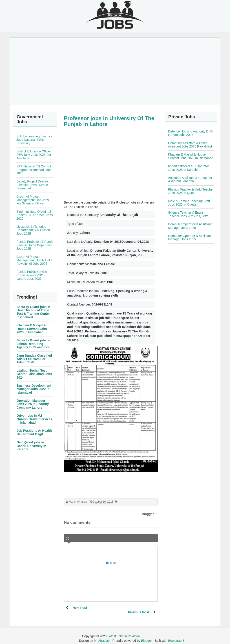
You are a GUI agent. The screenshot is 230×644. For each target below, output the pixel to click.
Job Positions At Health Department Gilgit (34, 432)
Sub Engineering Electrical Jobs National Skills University (35, 140)
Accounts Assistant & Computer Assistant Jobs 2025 (190, 179)
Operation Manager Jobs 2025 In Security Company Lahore (33, 404)
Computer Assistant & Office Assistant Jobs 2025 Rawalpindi (190, 145)
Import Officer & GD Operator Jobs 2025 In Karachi (188, 168)
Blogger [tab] (148, 514)
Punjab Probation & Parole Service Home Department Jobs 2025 (35, 245)
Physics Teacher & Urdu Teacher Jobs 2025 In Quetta (191, 191)
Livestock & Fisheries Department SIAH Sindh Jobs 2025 (33, 230)
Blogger (146, 636)
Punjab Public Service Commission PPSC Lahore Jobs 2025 (32, 275)
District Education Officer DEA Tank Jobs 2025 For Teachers (34, 155)
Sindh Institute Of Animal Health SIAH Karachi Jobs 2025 (35, 215)
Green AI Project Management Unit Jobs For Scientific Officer (33, 200)
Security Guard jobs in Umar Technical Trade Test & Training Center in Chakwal (33, 312)
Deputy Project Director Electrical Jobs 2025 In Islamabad (33, 185)
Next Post (80, 608)
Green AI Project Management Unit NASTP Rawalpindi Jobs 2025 (34, 260)
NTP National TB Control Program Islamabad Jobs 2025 (34, 170)
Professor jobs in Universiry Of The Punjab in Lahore (109, 121)
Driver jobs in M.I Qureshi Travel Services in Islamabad (34, 419)
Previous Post (138, 608)
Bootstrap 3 (176, 636)
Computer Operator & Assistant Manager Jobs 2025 (190, 226)
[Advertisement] (115, 71)
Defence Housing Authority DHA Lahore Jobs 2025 (190, 133)
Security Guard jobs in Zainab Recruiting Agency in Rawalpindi (33, 344)
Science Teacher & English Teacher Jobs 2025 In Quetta (188, 214)
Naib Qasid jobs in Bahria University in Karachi (31, 446)
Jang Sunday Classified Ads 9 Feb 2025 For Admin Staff (34, 359)
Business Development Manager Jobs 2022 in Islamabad (34, 389)
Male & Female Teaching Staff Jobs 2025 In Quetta (189, 203)
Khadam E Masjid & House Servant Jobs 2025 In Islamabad (32, 329)
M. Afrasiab (102, 636)
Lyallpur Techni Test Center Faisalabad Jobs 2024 (34, 374)
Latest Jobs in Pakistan (124, 632)
